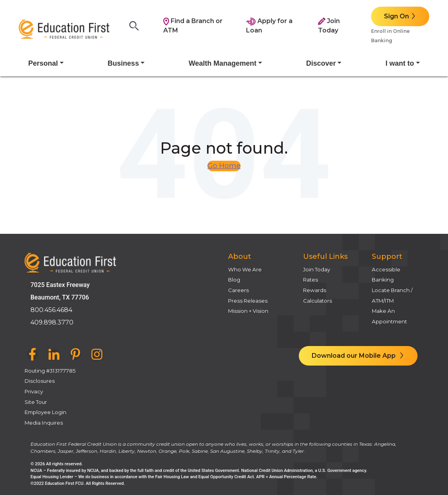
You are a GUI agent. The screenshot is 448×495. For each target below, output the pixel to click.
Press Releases (248, 301)
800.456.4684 (51, 310)
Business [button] (123, 63)
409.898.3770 (52, 322)
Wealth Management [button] (223, 63)
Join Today (317, 269)
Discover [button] (321, 63)
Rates (311, 280)
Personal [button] (43, 63)
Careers (238, 290)
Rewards (315, 290)
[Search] (136, 26)
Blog (234, 280)
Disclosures (40, 381)
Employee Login (46, 412)
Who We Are (245, 269)
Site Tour (36, 402)
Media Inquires (44, 423)
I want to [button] (400, 63)
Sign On (396, 16)
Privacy (34, 391)
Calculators (318, 301)
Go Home (224, 166)
